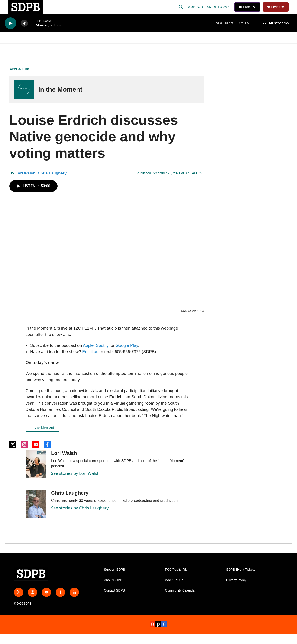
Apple (88, 356)
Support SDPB (115, 580)
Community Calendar (180, 601)
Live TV (249, 12)
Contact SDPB (114, 601)
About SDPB (113, 591)
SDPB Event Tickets (241, 580)
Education (122, 48)
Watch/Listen (18, 48)
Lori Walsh (25, 184)
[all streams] (276, 34)
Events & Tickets (230, 48)
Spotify (102, 356)
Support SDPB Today (209, 12)
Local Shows (156, 48)
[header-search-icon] (181, 12)
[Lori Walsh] (36, 475)
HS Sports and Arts (82, 48)
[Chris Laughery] (36, 514)
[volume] (24, 34)
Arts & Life (19, 79)
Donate (281, 12)
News (47, 48)
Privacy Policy (236, 591)
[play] (10, 34)
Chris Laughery (52, 184)
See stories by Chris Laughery (80, 518)
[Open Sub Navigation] (35, 48)
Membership (191, 48)
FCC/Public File (176, 580)
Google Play (127, 356)
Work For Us (174, 591)
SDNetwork (269, 48)
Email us (90, 362)
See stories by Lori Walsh (75, 484)
